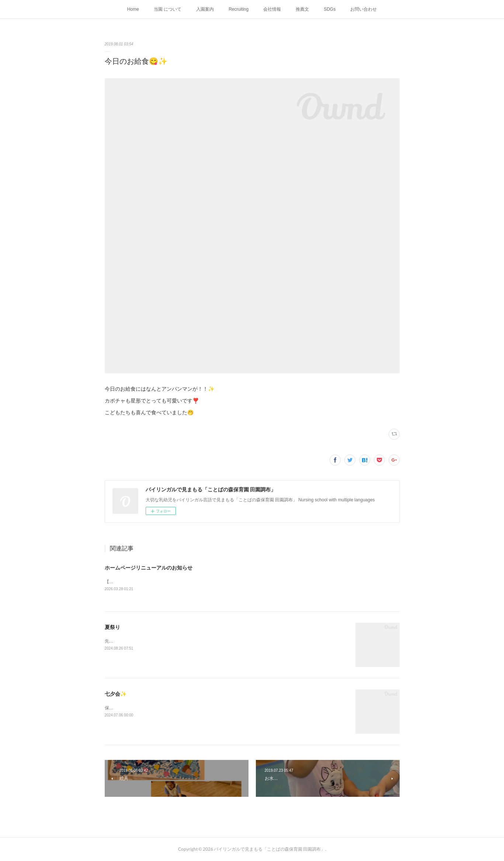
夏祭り (112, 627)
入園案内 (205, 9)
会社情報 (272, 9)
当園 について (168, 9)
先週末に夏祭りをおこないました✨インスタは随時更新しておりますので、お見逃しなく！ (196, 642)
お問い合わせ (364, 9)
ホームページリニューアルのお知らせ (149, 568)
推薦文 (302, 9)
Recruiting (239, 9)
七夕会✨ (116, 694)
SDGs (330, 9)
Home (133, 9)
